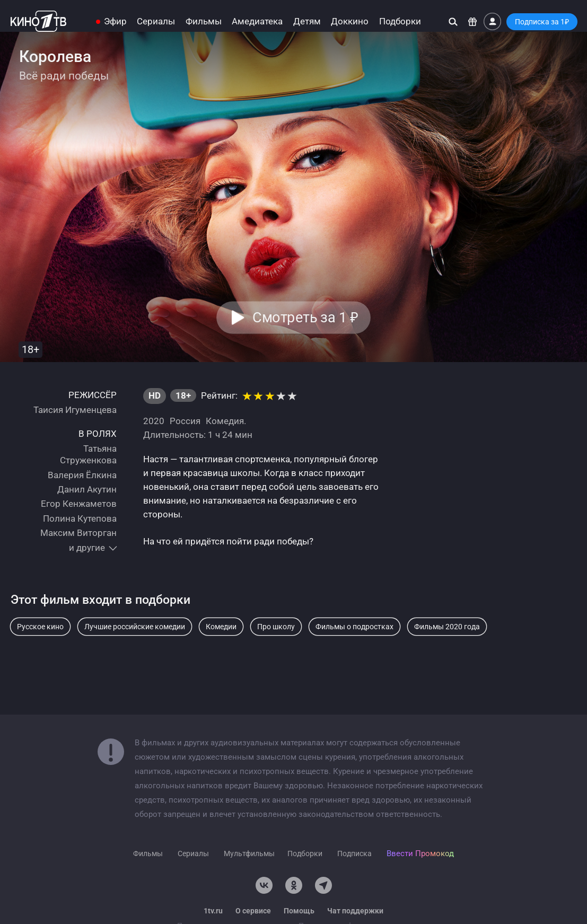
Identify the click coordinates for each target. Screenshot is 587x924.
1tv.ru (213, 911)
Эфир (115, 21)
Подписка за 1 (542, 22)
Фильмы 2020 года (447, 627)
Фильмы (204, 21)
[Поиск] (453, 21)
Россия (185, 421)
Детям (307, 21)
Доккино (350, 21)
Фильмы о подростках (354, 627)
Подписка (354, 853)
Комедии (221, 627)
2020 (154, 421)
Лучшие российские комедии (135, 627)
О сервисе (253, 911)
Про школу (276, 627)
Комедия (225, 421)
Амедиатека (257, 21)
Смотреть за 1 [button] (306, 318)
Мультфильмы (249, 853)
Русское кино (40, 627)
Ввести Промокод (420, 853)
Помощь (299, 911)
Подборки (400, 21)
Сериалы (156, 21)
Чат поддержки (355, 911)
